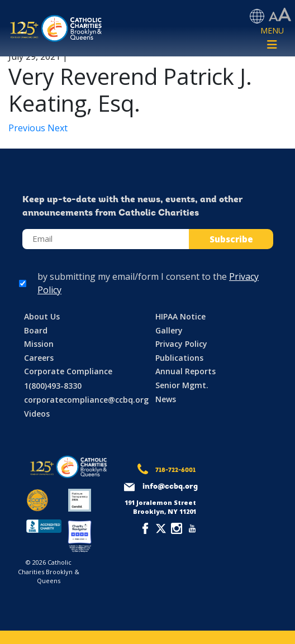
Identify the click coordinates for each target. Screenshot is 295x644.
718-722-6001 (175, 471)
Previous (28, 128)
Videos (37, 414)
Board (36, 330)
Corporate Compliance (68, 371)
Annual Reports (185, 371)
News (166, 399)
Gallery (169, 330)
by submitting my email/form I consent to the (148, 283)
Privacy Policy (181, 344)
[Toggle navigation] (272, 39)
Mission (39, 344)
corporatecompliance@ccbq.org (86, 400)
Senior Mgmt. (182, 385)
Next (58, 128)
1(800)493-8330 (53, 386)
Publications (179, 358)
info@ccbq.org (170, 487)
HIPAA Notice (180, 316)
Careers (39, 358)
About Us (42, 316)
